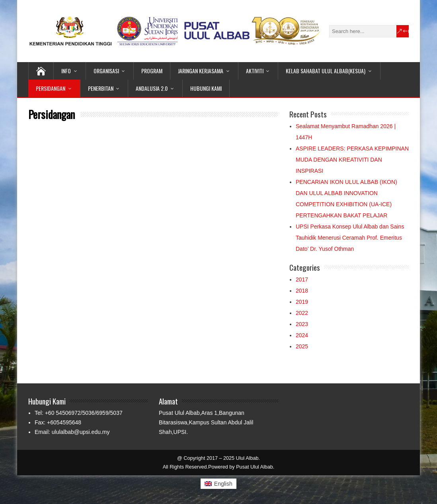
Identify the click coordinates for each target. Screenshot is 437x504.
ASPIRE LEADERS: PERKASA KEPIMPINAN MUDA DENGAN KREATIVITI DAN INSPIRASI (352, 160)
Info (66, 71)
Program (152, 71)
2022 (302, 313)
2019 (302, 302)
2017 (302, 279)
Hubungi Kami (206, 88)
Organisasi (106, 71)
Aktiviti (255, 71)
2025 (302, 346)
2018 (302, 291)
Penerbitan (101, 88)
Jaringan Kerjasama (201, 71)
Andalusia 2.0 (152, 88)
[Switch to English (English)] (218, 484)
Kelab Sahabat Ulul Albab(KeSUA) (326, 71)
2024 (302, 335)
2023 (302, 324)
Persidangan (51, 88)
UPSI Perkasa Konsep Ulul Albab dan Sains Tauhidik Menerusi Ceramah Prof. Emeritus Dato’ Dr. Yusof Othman (350, 238)
